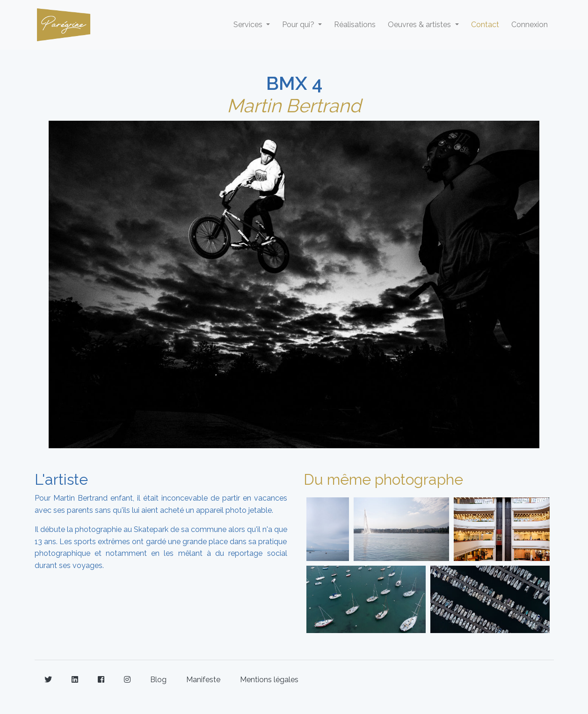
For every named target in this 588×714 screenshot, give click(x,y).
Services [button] (249, 25)
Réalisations (355, 25)
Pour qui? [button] (299, 25)
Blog (158, 680)
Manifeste (203, 680)
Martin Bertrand (294, 106)
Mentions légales (269, 680)
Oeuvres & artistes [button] (420, 25)
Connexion (530, 25)
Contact (485, 25)
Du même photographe (383, 479)
